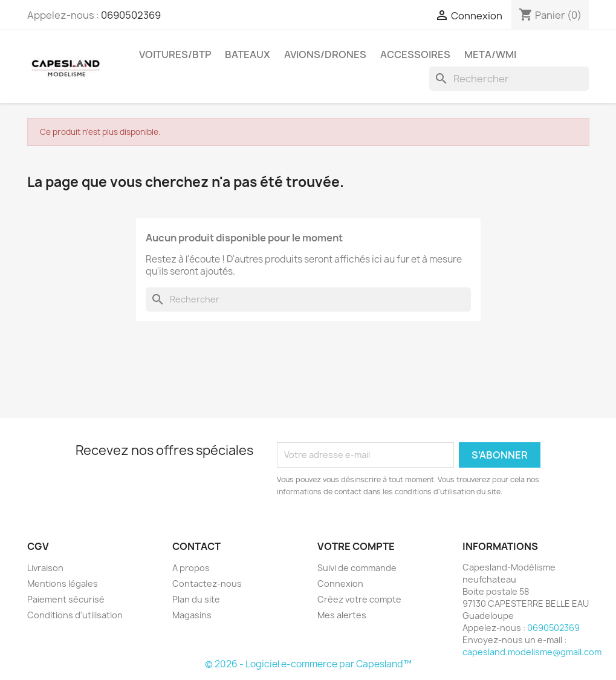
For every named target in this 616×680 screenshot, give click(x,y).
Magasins (192, 615)
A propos (191, 568)
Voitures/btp (175, 54)
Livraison (45, 568)
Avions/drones (325, 54)
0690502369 (131, 15)
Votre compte (356, 546)
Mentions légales (63, 584)
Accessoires (415, 54)
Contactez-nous (207, 584)
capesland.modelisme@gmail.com (532, 652)
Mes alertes (342, 615)
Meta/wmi (490, 54)
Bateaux (248, 54)
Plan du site (196, 599)
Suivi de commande (357, 568)
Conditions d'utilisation (75, 615)
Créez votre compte (359, 599)
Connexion (340, 584)
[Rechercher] (509, 79)
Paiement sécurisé (66, 599)
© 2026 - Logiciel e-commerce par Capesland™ (308, 664)
